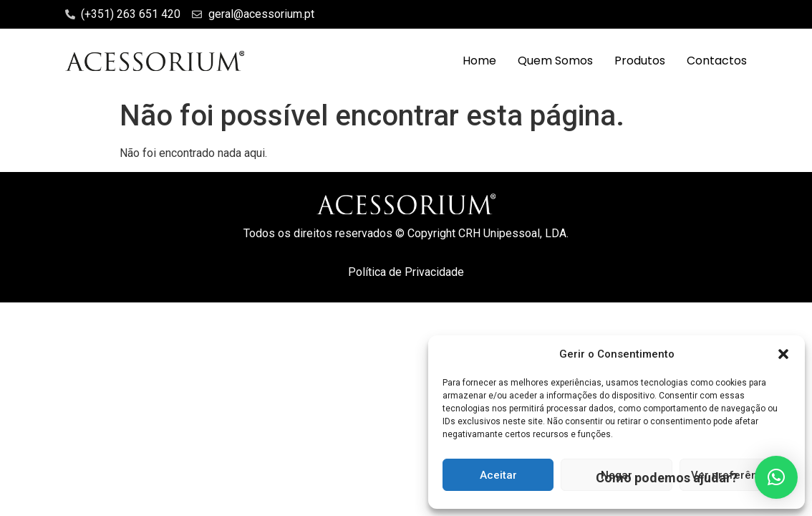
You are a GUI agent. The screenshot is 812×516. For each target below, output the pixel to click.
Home (479, 61)
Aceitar (498, 475)
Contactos (717, 61)
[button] (783, 354)
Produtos (640, 61)
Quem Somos (555, 61)
